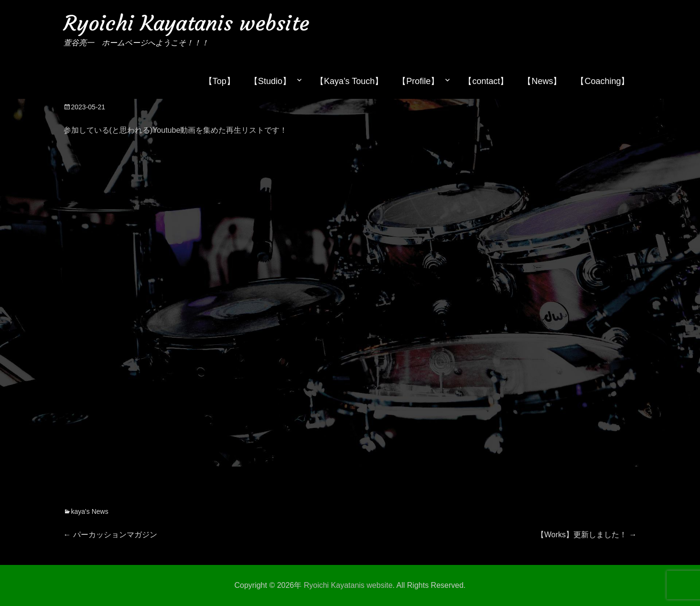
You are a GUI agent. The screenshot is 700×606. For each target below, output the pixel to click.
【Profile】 (418, 81)
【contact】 (486, 81)
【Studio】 (270, 81)
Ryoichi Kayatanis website (186, 23)
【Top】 (220, 81)
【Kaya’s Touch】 (349, 81)
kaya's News (90, 511)
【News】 (542, 81)
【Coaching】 (603, 81)
